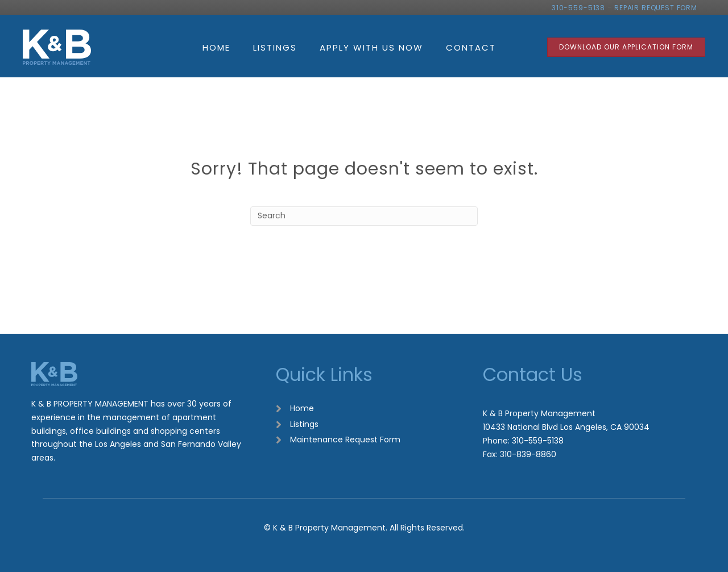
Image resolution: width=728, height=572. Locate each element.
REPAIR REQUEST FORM (656, 8)
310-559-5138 (578, 8)
